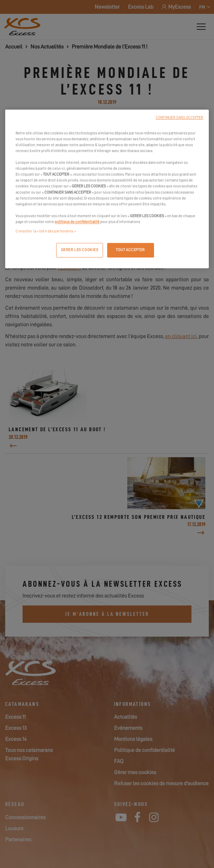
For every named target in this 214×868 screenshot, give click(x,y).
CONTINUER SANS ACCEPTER (179, 118)
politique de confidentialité (77, 222)
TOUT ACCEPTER (130, 250)
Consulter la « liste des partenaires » (46, 231)
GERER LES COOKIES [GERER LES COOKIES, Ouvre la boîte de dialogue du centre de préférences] (80, 250)
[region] (107, 189)
